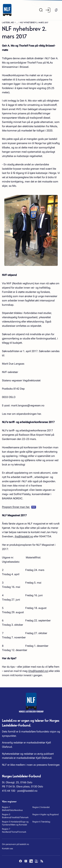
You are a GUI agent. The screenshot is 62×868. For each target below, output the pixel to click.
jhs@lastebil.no (24, 536)
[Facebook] (21, 861)
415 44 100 (9, 791)
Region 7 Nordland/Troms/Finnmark (14, 830)
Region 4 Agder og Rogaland (45, 814)
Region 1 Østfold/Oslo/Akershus (12, 809)
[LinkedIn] (31, 861)
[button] (56, 10)
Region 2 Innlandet (41, 807)
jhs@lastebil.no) (39, 671)
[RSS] (42, 861)
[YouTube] (26, 861)
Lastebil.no (8, 22)
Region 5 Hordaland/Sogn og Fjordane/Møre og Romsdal (15, 823)
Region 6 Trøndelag (41, 822)
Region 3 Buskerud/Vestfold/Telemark (15, 816)
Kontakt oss (7, 849)
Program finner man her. (16, 507)
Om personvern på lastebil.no (15, 844)
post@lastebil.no (27, 791)
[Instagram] (36, 861)
